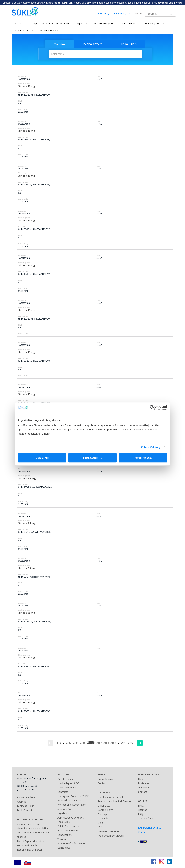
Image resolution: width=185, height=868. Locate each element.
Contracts (63, 792)
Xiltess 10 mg (27, 86)
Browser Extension (108, 831)
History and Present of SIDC (73, 796)
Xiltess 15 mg (27, 310)
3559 (113, 743)
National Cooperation (69, 800)
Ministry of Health (27, 845)
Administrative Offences (71, 818)
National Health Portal (29, 850)
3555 (83, 743)
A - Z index (104, 818)
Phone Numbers (26, 797)
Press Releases (106, 779)
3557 (99, 743)
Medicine (60, 44)
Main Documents (67, 788)
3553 (69, 743)
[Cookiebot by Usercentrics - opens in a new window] (152, 408)
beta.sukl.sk (65, 3)
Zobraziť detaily (151, 447)
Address (21, 801)
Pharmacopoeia (49, 30)
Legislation (63, 813)
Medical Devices (24, 30)
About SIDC (18, 23)
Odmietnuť (42, 458)
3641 (124, 743)
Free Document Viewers (111, 836)
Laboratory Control (153, 23)
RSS (100, 827)
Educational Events (68, 830)
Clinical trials (129, 23)
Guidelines (144, 788)
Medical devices (92, 44)
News (141, 779)
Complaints (64, 848)
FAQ (141, 814)
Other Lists (104, 806)
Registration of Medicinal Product (50, 23)
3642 (131, 743)
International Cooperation (72, 805)
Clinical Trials (128, 44)
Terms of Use (146, 818)
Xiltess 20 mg (27, 613)
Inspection (81, 23)
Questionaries (65, 779)
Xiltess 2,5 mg (27, 478)
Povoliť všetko (143, 458)
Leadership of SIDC (68, 783)
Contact (102, 783)
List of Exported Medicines (32, 841)
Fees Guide (64, 822)
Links (101, 823)
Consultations (65, 835)
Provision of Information (71, 843)
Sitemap (102, 814)
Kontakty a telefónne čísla (114, 13)
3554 (76, 743)
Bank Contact (25, 810)
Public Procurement (68, 826)
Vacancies (63, 839)
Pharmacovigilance (104, 23)
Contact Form (105, 810)
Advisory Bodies (66, 809)
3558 (106, 743)
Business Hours (26, 806)
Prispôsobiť (93, 458)
